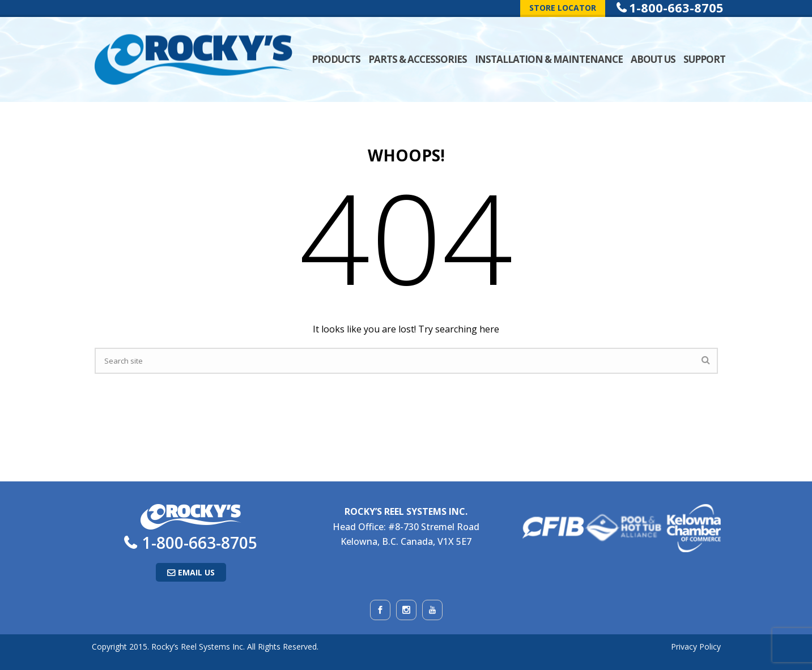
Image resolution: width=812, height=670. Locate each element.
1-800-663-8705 (200, 543)
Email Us (196, 572)
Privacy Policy (696, 646)
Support (704, 59)
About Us (653, 59)
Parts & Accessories (418, 59)
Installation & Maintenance (549, 59)
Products (336, 59)
